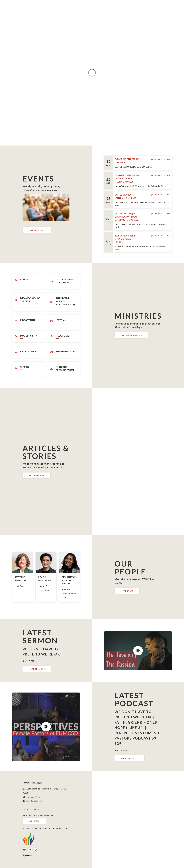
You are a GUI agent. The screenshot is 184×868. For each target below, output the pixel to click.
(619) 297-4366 (33, 797)
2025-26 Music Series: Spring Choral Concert (126, 239)
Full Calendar (37, 230)
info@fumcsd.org (34, 801)
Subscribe (34, 821)
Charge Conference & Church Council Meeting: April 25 (127, 179)
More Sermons (37, 669)
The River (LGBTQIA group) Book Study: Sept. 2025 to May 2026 (126, 217)
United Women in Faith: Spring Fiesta (126, 196)
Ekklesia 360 (27, 856)
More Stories (36, 475)
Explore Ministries (131, 335)
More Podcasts (129, 758)
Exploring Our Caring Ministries (127, 161)
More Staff (127, 591)
